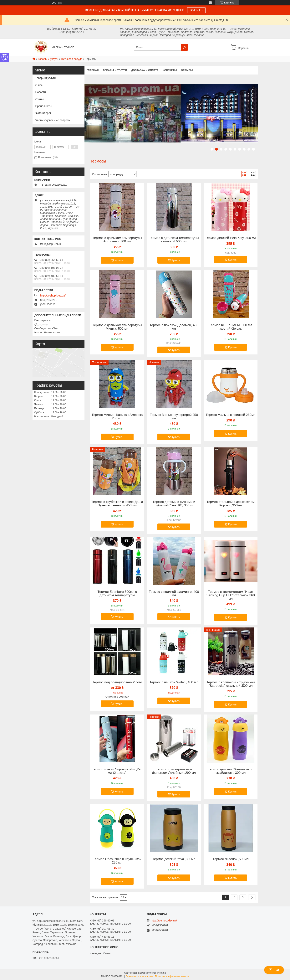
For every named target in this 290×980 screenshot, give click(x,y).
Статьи (40, 99)
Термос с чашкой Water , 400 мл (174, 682)
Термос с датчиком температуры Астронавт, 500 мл (117, 240)
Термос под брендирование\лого (117, 682)
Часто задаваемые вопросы (53, 120)
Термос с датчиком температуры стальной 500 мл (174, 240)
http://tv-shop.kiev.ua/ (53, 296)
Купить (119, 260)
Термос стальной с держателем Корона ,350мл (231, 504)
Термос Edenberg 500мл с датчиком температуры (117, 594)
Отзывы (187, 70)
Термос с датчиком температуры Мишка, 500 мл (117, 327)
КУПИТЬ (196, 10)
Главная (93, 70)
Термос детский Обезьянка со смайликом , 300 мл (231, 771)
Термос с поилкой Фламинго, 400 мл (174, 594)
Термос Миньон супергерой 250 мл (174, 417)
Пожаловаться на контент (139, 976)
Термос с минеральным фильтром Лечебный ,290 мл (174, 771)
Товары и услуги (48, 59)
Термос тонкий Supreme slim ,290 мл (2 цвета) (117, 771)
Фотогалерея (43, 113)
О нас (39, 85)
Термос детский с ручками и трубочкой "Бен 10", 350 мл (174, 504)
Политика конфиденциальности (172, 976)
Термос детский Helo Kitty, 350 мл (231, 238)
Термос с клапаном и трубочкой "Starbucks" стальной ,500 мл (231, 684)
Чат (274, 970)
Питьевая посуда (72, 59)
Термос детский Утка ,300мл (174, 859)
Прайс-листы (44, 106)
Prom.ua (161, 973)
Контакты (170, 70)
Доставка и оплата (145, 70)
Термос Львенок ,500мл (231, 859)
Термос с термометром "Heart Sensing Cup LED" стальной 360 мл (231, 595)
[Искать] (185, 47)
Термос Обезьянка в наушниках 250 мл (117, 861)
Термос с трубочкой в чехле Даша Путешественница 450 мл (117, 504)
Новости (41, 92)
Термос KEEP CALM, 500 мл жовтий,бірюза (231, 327)
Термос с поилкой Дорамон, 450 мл (174, 327)
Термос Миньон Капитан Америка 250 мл (117, 417)
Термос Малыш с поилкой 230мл (231, 415)
